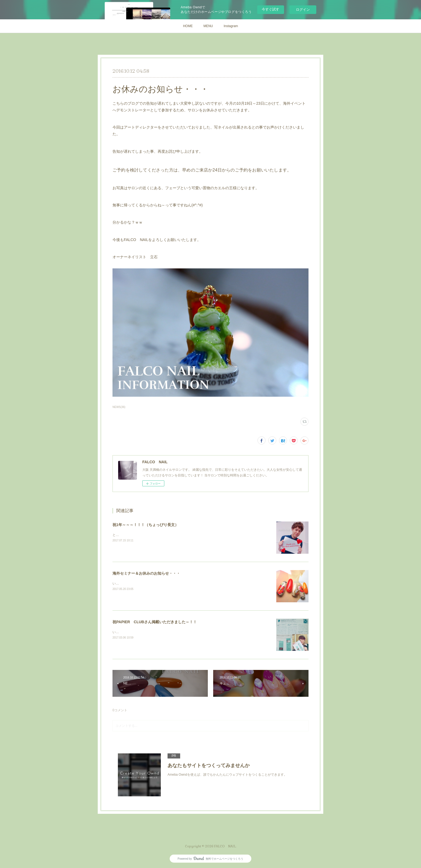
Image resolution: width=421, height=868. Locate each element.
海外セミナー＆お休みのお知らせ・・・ (146, 573)
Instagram (231, 26)
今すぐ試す (271, 9)
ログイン (303, 10)
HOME (188, 26)
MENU (208, 26)
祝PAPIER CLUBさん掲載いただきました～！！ (155, 622)
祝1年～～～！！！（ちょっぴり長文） (146, 525)
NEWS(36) (119, 407)
